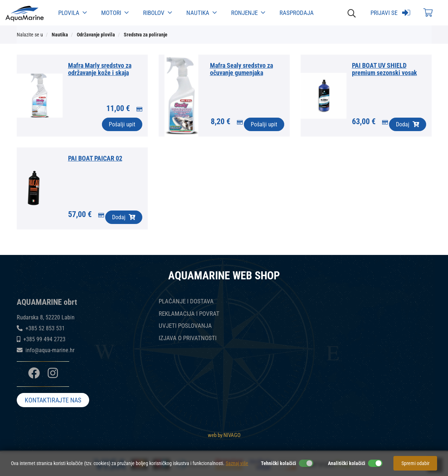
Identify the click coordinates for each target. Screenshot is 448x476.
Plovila (72, 13)
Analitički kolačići (347, 463)
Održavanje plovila (96, 35)
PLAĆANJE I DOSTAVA (186, 301)
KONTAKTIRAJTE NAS (53, 401)
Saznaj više (237, 463)
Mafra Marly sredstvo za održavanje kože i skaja (100, 69)
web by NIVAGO (224, 434)
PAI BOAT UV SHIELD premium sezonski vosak (384, 69)
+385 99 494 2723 (44, 339)
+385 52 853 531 (45, 328)
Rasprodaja (297, 13)
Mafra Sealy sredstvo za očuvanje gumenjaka (241, 69)
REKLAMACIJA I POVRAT (189, 314)
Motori (115, 13)
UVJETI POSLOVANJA (185, 326)
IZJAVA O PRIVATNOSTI (188, 338)
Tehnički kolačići (279, 463)
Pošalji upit (122, 124)
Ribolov (157, 13)
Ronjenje (248, 13)
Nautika (201, 13)
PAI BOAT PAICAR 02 (95, 158)
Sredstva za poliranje (146, 35)
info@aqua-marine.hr (50, 350)
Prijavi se (390, 13)
